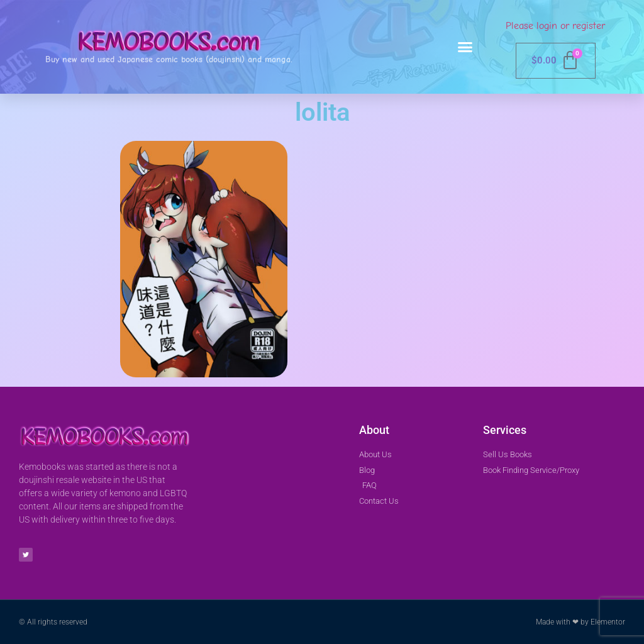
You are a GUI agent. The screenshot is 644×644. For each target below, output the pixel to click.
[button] (465, 47)
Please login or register (555, 26)
